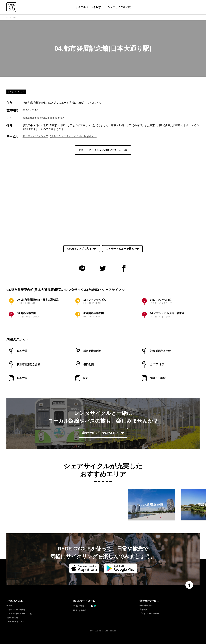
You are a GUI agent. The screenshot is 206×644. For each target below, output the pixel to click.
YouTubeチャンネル (15, 622)
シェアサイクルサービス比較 (19, 614)
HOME (9, 606)
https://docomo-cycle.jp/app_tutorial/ (43, 118)
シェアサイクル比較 (119, 7)
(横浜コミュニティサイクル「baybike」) (73, 136)
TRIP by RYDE (79, 610)
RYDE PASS (78, 606)
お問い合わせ (12, 618)
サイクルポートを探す (88, 7)
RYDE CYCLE (12, 17)
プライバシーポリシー (149, 614)
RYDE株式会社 (146, 606)
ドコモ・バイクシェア (35, 136)
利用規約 (143, 610)
